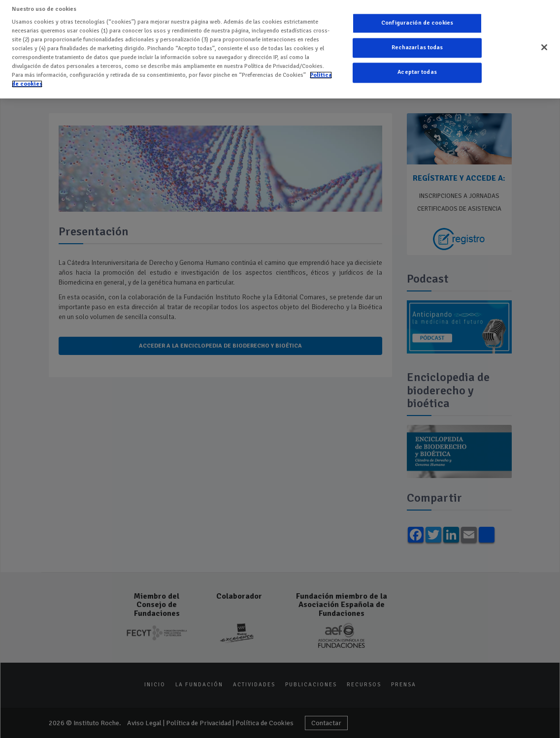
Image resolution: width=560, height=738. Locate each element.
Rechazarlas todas (417, 41)
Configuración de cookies (417, 16)
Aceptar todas (417, 66)
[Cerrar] (544, 40)
